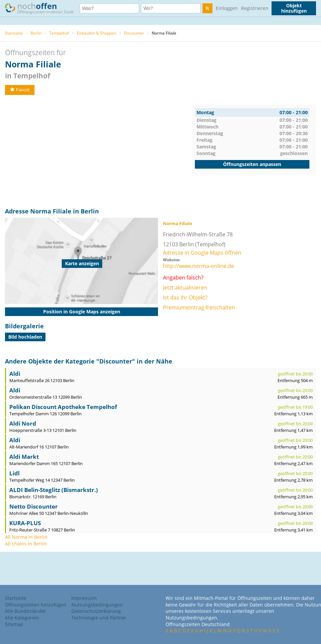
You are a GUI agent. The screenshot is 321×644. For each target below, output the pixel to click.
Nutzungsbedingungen (97, 605)
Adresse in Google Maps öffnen (202, 253)
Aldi (15, 374)
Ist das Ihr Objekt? (185, 297)
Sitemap (14, 624)
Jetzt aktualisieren (185, 287)
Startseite (14, 33)
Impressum (84, 598)
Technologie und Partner (99, 618)
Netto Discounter (34, 506)
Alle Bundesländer (26, 611)
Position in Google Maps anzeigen (82, 312)
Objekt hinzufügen (294, 8)
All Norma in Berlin (26, 537)
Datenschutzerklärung (96, 611)
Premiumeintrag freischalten (199, 307)
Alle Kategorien (22, 618)
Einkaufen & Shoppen (96, 33)
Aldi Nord (23, 423)
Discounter (134, 33)
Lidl (14, 473)
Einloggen (227, 8)
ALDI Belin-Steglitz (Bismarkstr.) (54, 490)
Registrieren (255, 8)
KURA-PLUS (25, 523)
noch (42, 8)
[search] (207, 8)
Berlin (36, 33)
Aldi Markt (24, 457)
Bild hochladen (25, 337)
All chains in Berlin (26, 544)
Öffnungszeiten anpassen (252, 164)
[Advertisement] (98, 151)
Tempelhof (59, 33)
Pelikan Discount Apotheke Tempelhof (63, 407)
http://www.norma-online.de (199, 266)
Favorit (20, 90)
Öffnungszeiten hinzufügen (36, 605)
